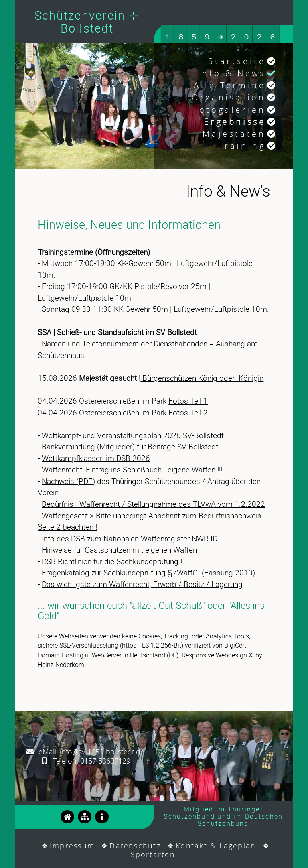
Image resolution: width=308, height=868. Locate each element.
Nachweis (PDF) (68, 481)
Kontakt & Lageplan (216, 846)
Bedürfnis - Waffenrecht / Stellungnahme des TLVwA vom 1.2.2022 (153, 504)
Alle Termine (230, 85)
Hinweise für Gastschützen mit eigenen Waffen (119, 550)
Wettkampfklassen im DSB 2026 (96, 458)
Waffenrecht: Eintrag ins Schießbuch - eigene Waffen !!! (132, 470)
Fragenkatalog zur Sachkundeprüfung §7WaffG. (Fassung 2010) (148, 573)
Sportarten (153, 854)
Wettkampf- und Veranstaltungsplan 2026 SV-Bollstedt (133, 435)
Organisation (229, 97)
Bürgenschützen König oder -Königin (202, 378)
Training (242, 146)
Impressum (72, 846)
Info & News (232, 73)
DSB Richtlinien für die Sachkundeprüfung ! (112, 561)
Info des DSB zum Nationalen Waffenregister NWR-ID (130, 539)
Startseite (237, 61)
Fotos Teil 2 (188, 413)
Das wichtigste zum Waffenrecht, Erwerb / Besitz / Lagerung (142, 584)
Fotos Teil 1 (188, 401)
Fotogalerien (229, 110)
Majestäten (234, 134)
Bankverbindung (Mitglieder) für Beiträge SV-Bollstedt (130, 447)
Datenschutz (135, 846)
